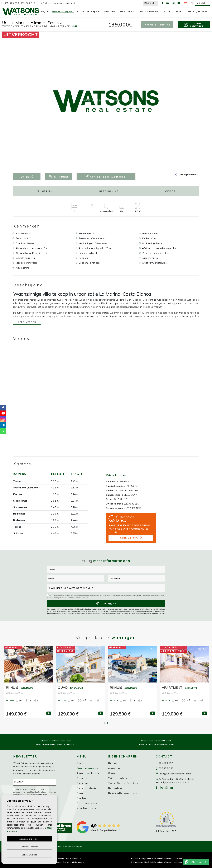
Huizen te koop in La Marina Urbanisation (157, 744)
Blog (167, 11)
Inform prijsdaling (157, 25)
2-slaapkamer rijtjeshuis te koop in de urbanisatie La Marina (157, 862)
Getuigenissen (198, 11)
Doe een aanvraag (194, 25)
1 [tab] (105, 723)
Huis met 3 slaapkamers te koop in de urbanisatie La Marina (157, 858)
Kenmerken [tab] (45, 191)
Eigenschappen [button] (62, 12)
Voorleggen (106, 604)
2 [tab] (107, 723)
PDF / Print (59, 177)
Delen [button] (27, 177)
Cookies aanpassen (30, 847)
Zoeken (202, 3)
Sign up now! (131, 538)
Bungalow (115, 788)
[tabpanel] (132, 682)
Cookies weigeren (29, 855)
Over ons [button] (126, 11)
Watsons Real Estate (21, 11)
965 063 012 (28, 3)
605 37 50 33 (165, 768)
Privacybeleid (137, 596)
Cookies (67, 847)
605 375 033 (10, 3)
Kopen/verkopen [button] (88, 11)
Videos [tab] (170, 191)
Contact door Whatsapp (106, 177)
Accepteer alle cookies (30, 839)
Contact (179, 11)
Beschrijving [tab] (109, 191)
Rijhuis (113, 763)
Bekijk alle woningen (123, 793)
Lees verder (27, 322)
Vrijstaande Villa (120, 778)
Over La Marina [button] (148, 11)
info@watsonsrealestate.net (56, 3)
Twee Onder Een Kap (123, 783)
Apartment (116, 768)
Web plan (78, 847)
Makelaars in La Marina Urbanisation (55, 741)
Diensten (110, 11)
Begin (44, 11)
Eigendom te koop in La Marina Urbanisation (55, 744)
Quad (112, 773)
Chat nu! (196, 862)
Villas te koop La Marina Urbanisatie (157, 741)
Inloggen (150, 3)
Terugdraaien (187, 174)
